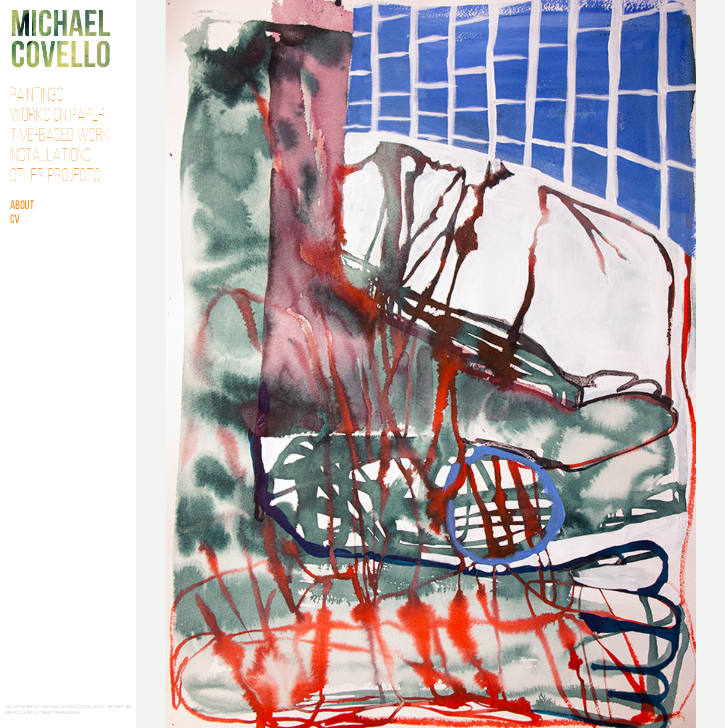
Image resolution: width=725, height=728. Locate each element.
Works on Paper (58, 116)
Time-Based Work (60, 136)
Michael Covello (61, 39)
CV (15, 220)
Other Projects (55, 177)
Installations (51, 157)
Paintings (37, 96)
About (22, 206)
